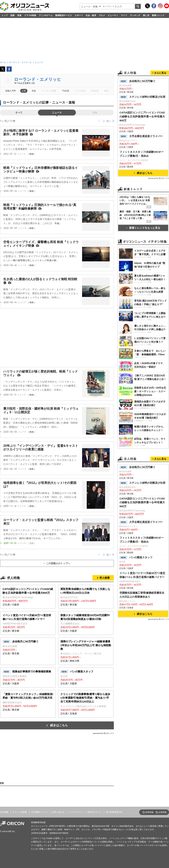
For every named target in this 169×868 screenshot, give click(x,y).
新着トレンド (158, 15)
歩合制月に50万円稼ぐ (137, 81)
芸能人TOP (11, 91)
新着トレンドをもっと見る (143, 228)
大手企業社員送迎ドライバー (141, 136)
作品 (34, 91)
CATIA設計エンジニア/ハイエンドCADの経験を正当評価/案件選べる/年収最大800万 (142, 116)
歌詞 (106, 91)
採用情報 (149, 812)
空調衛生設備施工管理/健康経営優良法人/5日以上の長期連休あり (142, 595)
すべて (19, 113)
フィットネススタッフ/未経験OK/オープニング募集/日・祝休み (142, 154)
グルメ (102, 15)
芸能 (12, 15)
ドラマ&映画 (30, 15)
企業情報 (162, 812)
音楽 (19, 15)
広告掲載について (39, 812)
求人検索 (105, 578)
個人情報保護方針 (114, 812)
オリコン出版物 (20, 812)
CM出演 (95, 91)
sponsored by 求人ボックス (103, 733)
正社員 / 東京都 (86, 597)
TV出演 (65, 91)
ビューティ (113, 15)
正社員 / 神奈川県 (86, 651)
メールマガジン (76, 812)
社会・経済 (91, 15)
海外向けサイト (95, 812)
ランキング (135, 15)
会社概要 (4, 812)
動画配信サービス (64, 15)
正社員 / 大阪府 (28, 597)
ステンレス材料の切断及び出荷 (142, 97)
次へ (109, 121)
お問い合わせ (58, 812)
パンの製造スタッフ (136, 558)
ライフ (124, 15)
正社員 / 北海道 (86, 704)
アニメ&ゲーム (46, 15)
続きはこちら (59, 725)
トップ (4, 15)
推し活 (146, 15)
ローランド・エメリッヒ (38, 79)
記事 (24, 91)
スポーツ (79, 15)
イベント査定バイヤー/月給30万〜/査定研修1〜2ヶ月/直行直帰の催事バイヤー (142, 575)
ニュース (57, 113)
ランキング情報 (49, 91)
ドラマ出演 (80, 91)
